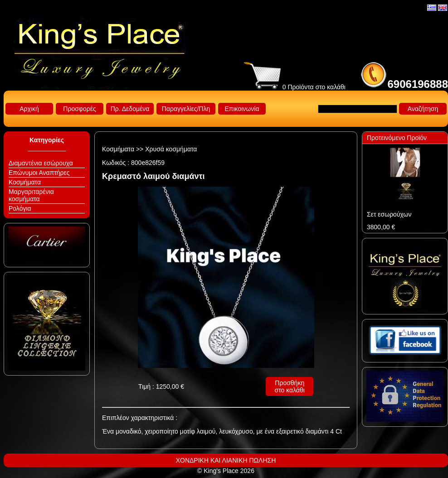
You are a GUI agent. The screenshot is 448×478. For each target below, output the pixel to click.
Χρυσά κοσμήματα (171, 149)
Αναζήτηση (423, 109)
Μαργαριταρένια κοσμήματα (31, 195)
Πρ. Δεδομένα (130, 109)
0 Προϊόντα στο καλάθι (295, 87)
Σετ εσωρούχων (389, 214)
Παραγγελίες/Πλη (186, 109)
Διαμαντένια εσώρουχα (41, 163)
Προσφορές (79, 109)
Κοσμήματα (25, 182)
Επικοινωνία (242, 109)
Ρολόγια (20, 208)
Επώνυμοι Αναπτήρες (39, 173)
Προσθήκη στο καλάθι (290, 386)
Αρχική (29, 109)
